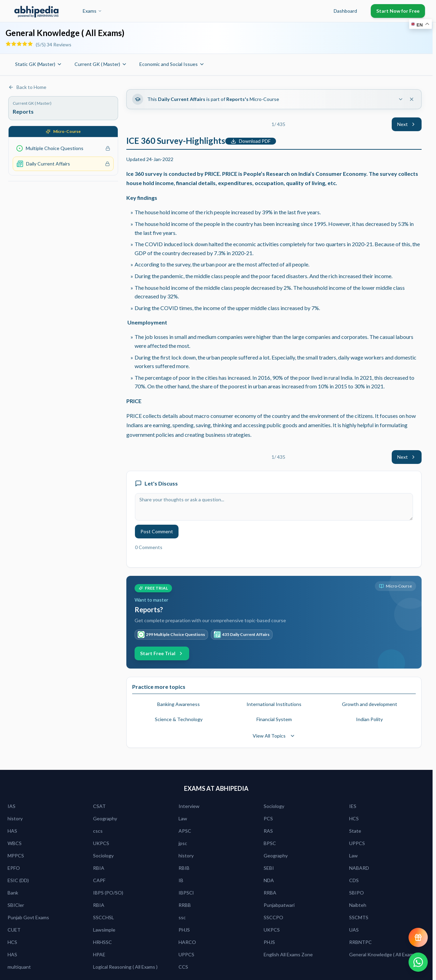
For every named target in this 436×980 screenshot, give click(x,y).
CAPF (99, 880)
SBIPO (357, 893)
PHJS (184, 930)
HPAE (99, 954)
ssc (182, 917)
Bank (13, 893)
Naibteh (358, 905)
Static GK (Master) (39, 64)
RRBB (185, 905)
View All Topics (274, 736)
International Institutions (274, 704)
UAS (354, 930)
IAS (12, 806)
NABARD (359, 868)
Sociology (274, 806)
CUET (14, 930)
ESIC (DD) (18, 880)
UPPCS (357, 843)
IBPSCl (186, 893)
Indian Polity (369, 719)
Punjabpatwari (279, 905)
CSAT (99, 806)
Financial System (274, 719)
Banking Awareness (179, 704)
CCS (183, 967)
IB (181, 880)
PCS (268, 818)
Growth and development (370, 704)
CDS (354, 880)
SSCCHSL (104, 917)
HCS (354, 818)
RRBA (270, 893)
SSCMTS (359, 917)
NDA (269, 880)
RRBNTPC (360, 942)
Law (183, 818)
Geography (105, 818)
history (15, 818)
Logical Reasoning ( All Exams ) (125, 967)
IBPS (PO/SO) (108, 893)
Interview (189, 806)
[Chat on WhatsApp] (418, 962)
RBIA (99, 868)
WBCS (15, 843)
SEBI (269, 868)
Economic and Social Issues (172, 64)
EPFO (14, 868)
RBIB (184, 868)
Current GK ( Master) (101, 64)
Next (407, 124)
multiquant (19, 967)
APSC (185, 831)
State (355, 831)
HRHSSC (102, 942)
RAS (268, 831)
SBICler (16, 905)
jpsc (183, 843)
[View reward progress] (418, 937)
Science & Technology (179, 719)
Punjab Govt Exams (28, 917)
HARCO (187, 942)
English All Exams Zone (288, 954)
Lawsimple (104, 930)
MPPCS (16, 856)
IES (353, 806)
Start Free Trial (162, 653)
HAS (12, 831)
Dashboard (345, 11)
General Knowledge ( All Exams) (383, 954)
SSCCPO (273, 917)
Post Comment (157, 531)
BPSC (270, 843)
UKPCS (101, 843)
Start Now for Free (398, 11)
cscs (98, 831)
